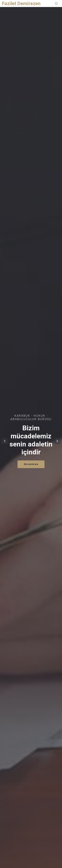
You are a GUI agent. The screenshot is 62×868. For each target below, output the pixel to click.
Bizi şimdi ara (31, 464)
